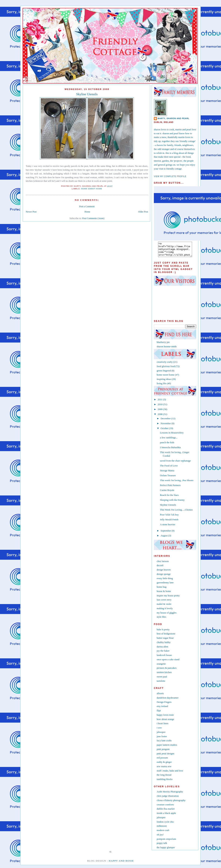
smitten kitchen (164, 675)
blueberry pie (163, 345)
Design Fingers (164, 705)
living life (161, 386)
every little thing (165, 581)
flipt (159, 713)
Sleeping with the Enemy (172, 503)
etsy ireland (162, 709)
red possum (162, 760)
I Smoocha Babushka (170, 450)
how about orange (165, 722)
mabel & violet (164, 607)
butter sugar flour (165, 641)
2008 (160, 417)
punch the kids (167, 445)
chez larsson (163, 564)
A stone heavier (167, 527)
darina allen (162, 649)
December (166, 421)
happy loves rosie (165, 718)
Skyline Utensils (87, 94)
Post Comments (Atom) (93, 218)
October (165, 431)
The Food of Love (169, 468)
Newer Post (31, 212)
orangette (161, 667)
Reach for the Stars (169, 498)
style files (161, 620)
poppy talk (162, 846)
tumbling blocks (165, 782)
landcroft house (164, 658)
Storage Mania (167, 473)
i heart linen (163, 726)
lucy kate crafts (164, 743)
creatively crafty (165, 365)
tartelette (161, 684)
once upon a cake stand (168, 662)
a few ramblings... (169, 440)
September (166, 533)
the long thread (164, 778)
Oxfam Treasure (168, 478)
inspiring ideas (164, 382)
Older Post (143, 212)
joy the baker (163, 654)
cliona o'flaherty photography (171, 803)
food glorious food (166, 369)
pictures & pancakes (167, 671)
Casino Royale (167, 493)
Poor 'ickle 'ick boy (169, 517)
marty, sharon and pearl (174, 118)
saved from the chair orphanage (175, 464)
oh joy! (160, 837)
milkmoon (162, 829)
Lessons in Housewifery (172, 435)
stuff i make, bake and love (170, 773)
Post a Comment (87, 206)
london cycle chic (165, 825)
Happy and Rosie (121, 864)
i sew (159, 730)
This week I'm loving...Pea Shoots (177, 483)
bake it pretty (163, 632)
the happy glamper (166, 850)
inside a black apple (166, 816)
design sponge (164, 577)
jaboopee (161, 735)
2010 (160, 407)
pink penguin (163, 752)
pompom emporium (166, 842)
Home (87, 212)
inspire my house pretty (168, 598)
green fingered (164, 373)
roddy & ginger (164, 765)
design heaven (164, 572)
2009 (160, 412)
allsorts (160, 696)
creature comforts (165, 807)
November (166, 426)
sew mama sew (164, 769)
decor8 (160, 568)
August (164, 538)
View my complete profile (170, 176)
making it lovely (165, 611)
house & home (164, 594)
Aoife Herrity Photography (170, 794)
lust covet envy (164, 602)
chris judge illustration (168, 799)
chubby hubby (164, 645)
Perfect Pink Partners (170, 488)
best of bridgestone (166, 636)
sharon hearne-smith (167, 349)
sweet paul (162, 679)
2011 (160, 402)
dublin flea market (166, 812)
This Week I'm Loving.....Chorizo (176, 513)
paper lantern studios (167, 748)
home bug (162, 590)
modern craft (163, 833)
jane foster (162, 739)
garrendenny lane (165, 585)
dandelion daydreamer (168, 700)
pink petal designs (166, 756)
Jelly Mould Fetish (169, 522)
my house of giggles (167, 615)
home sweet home (92, 189)
